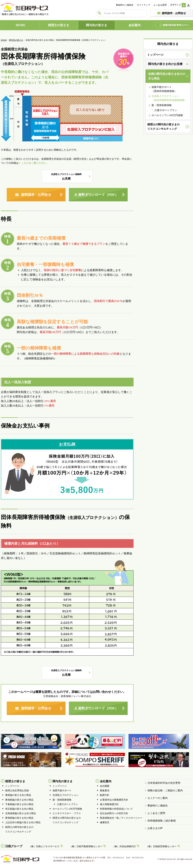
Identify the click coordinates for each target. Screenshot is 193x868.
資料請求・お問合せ (174, 13)
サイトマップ (143, 5)
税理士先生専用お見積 (17, 791)
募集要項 (105, 791)
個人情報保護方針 (109, 804)
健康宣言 (105, 822)
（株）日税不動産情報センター (86, 846)
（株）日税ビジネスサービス (44, 846)
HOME (21, 25)
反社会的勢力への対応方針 (114, 813)
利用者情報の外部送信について (116, 809)
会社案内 (135, 25)
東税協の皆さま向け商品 (18, 795)
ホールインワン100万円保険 (167, 115)
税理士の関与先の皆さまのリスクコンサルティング (163, 127)
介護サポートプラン (166, 110)
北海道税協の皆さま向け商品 (20, 813)
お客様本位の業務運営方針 (114, 800)
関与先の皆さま (97, 25)
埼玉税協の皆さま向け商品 (19, 809)
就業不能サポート (62, 791)
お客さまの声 (155, 828)
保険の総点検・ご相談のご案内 (165, 790)
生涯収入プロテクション (66, 795)
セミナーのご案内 (158, 798)
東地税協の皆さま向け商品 (19, 800)
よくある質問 (160, 5)
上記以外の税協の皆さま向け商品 (23, 822)
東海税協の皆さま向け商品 (19, 818)
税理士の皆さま (59, 25)
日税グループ (14, 846)
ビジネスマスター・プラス (67, 813)
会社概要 (105, 786)
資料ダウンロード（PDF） (98, 195)
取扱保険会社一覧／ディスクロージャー (121, 818)
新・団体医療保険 (162, 105)
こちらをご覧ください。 (35, 163)
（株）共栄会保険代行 (124, 846)
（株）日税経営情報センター (161, 846)
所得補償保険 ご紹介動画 (162, 821)
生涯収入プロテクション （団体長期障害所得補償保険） (169, 98)
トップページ (155, 55)
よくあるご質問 (156, 813)
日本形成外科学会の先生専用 (164, 783)
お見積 (66, 177)
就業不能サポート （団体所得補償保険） (164, 89)
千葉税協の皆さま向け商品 (19, 804)
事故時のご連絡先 (125, 5)
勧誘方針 (105, 795)
